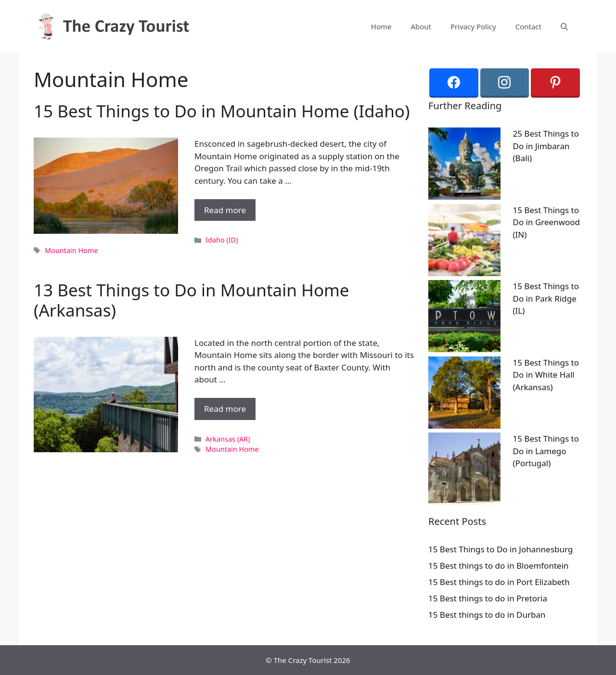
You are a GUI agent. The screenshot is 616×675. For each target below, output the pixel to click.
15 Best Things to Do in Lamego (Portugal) (546, 451)
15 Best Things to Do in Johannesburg (500, 549)
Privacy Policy (473, 26)
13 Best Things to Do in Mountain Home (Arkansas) (192, 300)
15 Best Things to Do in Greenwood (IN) (547, 222)
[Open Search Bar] (564, 26)
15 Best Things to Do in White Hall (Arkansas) (546, 375)
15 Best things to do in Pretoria (488, 598)
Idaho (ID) (222, 240)
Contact (528, 26)
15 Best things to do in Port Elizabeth (499, 582)
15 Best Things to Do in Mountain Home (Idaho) (222, 111)
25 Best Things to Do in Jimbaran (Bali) (546, 146)
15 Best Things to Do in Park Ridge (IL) (546, 298)
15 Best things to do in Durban (487, 615)
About (421, 26)
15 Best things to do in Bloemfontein (499, 566)
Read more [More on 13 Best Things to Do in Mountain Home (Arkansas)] (225, 409)
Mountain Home (71, 250)
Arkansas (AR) (228, 439)
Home (381, 26)
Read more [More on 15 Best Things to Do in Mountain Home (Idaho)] (225, 210)
